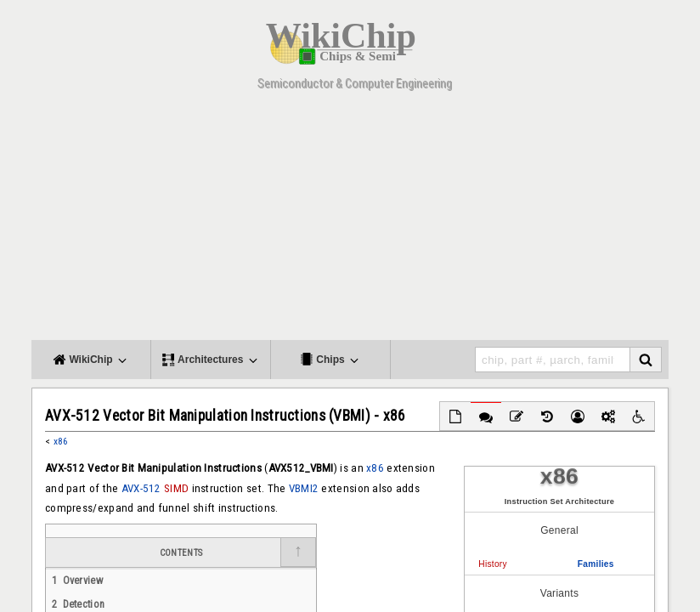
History (493, 564)
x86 (61, 441)
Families (596, 564)
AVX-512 (141, 488)
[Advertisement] (350, 221)
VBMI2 (304, 488)
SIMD (176, 488)
